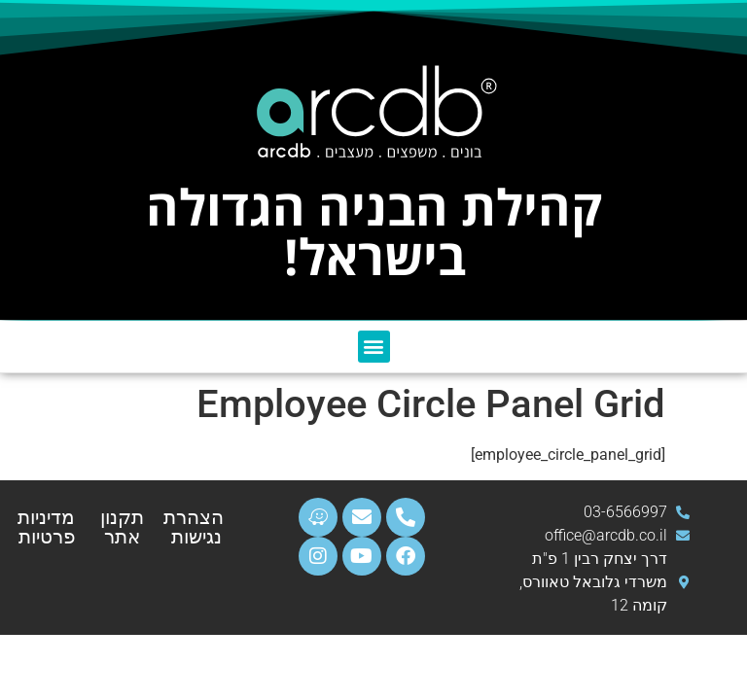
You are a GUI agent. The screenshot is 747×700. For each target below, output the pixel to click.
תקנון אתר (122, 527)
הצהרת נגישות (194, 527)
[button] (374, 347)
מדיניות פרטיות (46, 527)
